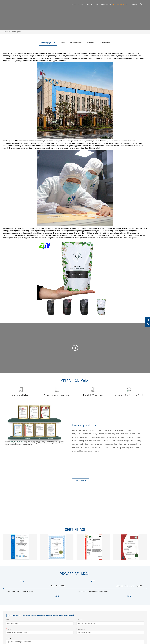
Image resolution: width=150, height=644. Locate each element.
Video (63, 43)
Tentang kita (16, 32)
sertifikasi (90, 43)
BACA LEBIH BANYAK (81, 479)
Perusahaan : (81, 628)
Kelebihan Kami (76, 43)
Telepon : (80, 619)
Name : (9, 619)
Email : (9, 628)
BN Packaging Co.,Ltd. (48, 43)
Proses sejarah (104, 43)
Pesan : (9, 637)
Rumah (6, 32)
